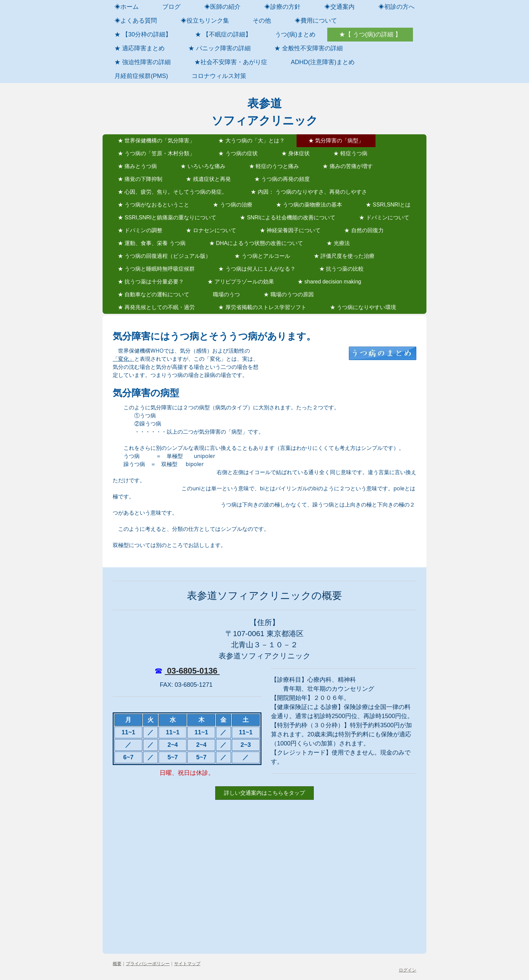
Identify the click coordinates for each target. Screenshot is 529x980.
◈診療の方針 (282, 7)
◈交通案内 (339, 7)
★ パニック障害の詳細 (219, 48)
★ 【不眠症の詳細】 (223, 34)
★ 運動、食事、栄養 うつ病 (152, 243)
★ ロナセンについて (211, 230)
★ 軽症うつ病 (350, 153)
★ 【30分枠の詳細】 (143, 34)
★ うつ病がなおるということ (154, 205)
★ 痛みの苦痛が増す (347, 166)
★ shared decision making (329, 282)
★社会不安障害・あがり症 (231, 62)
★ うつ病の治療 (232, 205)
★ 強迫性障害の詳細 (143, 62)
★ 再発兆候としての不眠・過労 (156, 307)
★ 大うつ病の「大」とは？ (251, 141)
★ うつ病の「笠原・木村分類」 (156, 153)
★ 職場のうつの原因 (288, 294)
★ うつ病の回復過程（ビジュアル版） (164, 256)
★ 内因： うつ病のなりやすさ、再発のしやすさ (309, 192)
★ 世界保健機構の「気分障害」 (156, 141)
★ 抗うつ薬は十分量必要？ (151, 282)
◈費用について (316, 21)
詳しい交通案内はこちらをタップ (264, 793)
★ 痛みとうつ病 (137, 166)
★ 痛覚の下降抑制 (140, 179)
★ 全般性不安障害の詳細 (309, 48)
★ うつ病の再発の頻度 (282, 179)
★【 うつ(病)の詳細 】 (370, 34)
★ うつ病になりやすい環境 (363, 307)
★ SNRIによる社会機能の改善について (288, 217)
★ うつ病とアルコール (262, 256)
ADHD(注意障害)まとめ (323, 62)
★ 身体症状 (296, 153)
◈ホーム (127, 7)
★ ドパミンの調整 (140, 230)
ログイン (408, 970)
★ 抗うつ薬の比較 (341, 269)
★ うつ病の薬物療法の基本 (309, 205)
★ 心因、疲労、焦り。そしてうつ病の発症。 (172, 192)
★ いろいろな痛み (203, 166)
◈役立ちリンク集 (205, 21)
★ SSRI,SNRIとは (388, 205)
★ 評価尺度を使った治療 (344, 256)
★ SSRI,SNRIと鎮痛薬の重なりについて (167, 217)
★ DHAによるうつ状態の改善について (256, 243)
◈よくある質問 (136, 21)
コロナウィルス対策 (219, 76)
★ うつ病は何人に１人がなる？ (257, 269)
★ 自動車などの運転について (154, 294)
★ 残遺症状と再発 (208, 179)
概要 (117, 963)
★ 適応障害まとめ (140, 48)
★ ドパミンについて (384, 217)
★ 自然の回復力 (364, 230)
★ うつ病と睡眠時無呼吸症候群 (156, 269)
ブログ (171, 7)
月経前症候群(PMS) (141, 76)
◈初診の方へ (396, 7)
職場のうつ (226, 294)
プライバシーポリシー (148, 963)
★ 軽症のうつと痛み (274, 166)
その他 (262, 21)
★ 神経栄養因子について (290, 230)
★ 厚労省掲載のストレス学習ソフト (262, 307)
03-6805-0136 (192, 671)
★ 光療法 (338, 243)
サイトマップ (187, 963)
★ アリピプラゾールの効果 (241, 282)
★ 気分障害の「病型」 (336, 141)
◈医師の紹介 (222, 7)
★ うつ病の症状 (238, 153)
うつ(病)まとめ (295, 34)
